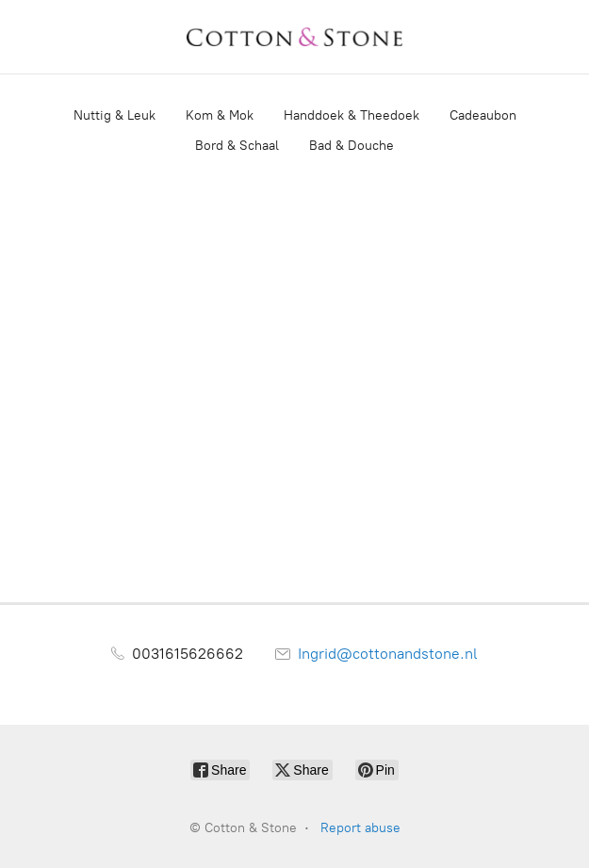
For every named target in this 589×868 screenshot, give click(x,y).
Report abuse (360, 828)
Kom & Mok (220, 115)
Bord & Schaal (237, 146)
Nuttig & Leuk (115, 115)
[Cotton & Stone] (295, 37)
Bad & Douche (352, 146)
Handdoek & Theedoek (352, 115)
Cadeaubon (483, 115)
